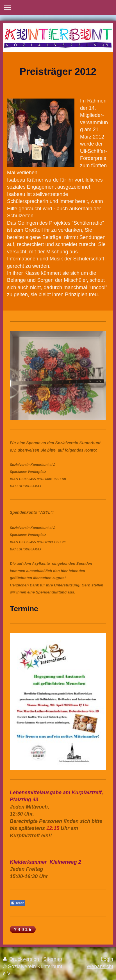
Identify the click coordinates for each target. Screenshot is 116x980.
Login (107, 959)
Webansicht (100, 966)
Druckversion (22, 959)
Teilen (18, 903)
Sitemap (53, 959)
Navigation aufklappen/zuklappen (58, 7)
